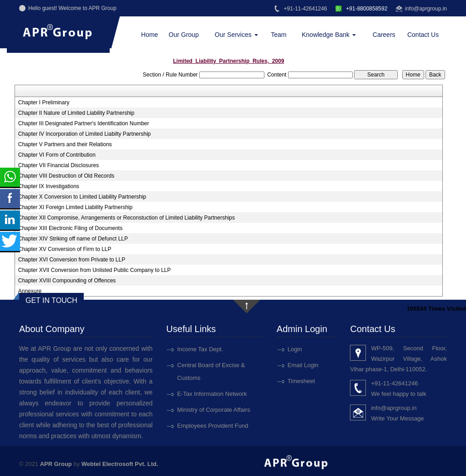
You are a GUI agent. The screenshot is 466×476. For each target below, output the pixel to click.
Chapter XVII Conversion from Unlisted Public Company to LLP (95, 270)
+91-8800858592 (361, 9)
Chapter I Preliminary (44, 102)
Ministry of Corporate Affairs (213, 410)
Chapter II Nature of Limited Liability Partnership (76, 113)
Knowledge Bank (329, 35)
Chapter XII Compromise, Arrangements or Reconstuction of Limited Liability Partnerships (127, 218)
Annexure (30, 291)
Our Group (184, 35)
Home (149, 35)
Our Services (236, 35)
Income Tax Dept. (200, 349)
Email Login (303, 365)
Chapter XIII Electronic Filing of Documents (70, 228)
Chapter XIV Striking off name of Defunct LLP (73, 239)
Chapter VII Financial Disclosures (58, 165)
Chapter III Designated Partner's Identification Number (84, 123)
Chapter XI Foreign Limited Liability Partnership (75, 207)
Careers (384, 35)
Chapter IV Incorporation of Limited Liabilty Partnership (85, 134)
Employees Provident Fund (213, 426)
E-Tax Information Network (212, 394)
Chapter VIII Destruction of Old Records (66, 176)
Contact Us (423, 35)
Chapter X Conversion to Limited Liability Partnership (82, 197)
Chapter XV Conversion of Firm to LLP (65, 249)
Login (295, 349)
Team (279, 35)
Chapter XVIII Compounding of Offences (67, 281)
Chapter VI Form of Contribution (57, 155)
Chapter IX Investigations (49, 186)
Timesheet (301, 381)
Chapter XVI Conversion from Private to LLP (72, 260)
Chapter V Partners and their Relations (65, 144)
